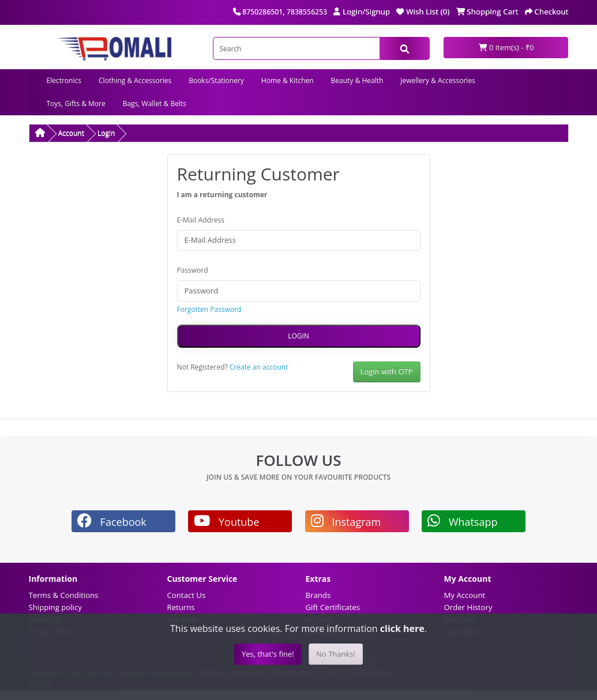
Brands (318, 595)
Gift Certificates (333, 607)
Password (193, 270)
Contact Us (187, 595)
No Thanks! (336, 654)
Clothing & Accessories (135, 80)
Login (106, 133)
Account (71, 133)
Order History (468, 607)
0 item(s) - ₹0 (506, 47)
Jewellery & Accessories (438, 80)
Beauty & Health (357, 80)
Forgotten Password (209, 309)
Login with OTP (387, 371)
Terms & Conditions (64, 595)
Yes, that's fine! (268, 654)
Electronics (64, 80)
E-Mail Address (201, 220)
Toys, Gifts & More (76, 104)
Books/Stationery (216, 80)
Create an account (259, 367)
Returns (181, 607)
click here (402, 629)
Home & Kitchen (288, 80)
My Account (465, 595)
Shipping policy (55, 607)
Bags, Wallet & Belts (155, 104)
